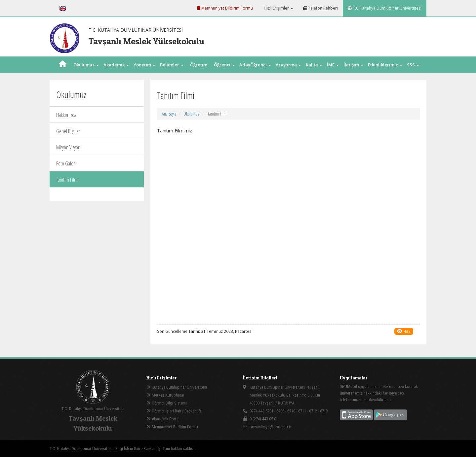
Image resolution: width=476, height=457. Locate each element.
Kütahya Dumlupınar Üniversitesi (177, 387)
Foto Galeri (66, 163)
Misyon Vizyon (68, 147)
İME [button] (333, 65)
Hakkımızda (66, 115)
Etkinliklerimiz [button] (385, 65)
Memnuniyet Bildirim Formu (225, 8)
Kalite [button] (314, 65)
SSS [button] (413, 65)
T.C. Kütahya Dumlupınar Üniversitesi (385, 8)
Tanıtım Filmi (67, 180)
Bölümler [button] (172, 65)
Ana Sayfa (169, 114)
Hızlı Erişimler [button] (278, 8)
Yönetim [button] (144, 65)
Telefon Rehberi (320, 8)
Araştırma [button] (288, 65)
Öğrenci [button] (224, 65)
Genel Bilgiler (68, 131)
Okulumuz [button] (86, 65)
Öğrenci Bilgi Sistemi (167, 403)
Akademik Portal (163, 419)
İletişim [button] (353, 65)
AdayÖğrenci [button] (255, 65)
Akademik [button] (116, 65)
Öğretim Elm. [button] (199, 73)
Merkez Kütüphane (165, 395)
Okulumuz (191, 114)
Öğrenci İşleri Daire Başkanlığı (174, 411)
